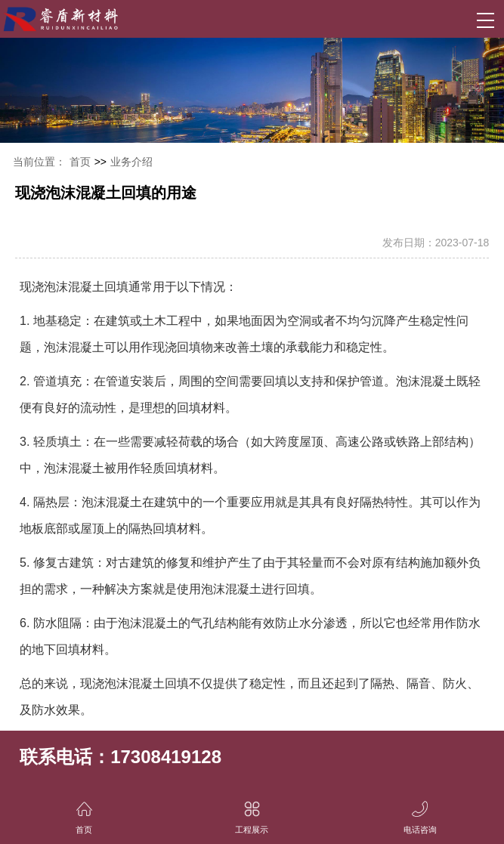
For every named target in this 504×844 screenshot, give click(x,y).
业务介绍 (131, 162)
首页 (80, 162)
